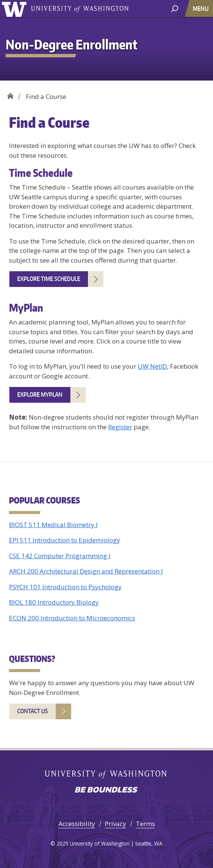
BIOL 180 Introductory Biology (54, 602)
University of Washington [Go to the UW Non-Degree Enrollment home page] (16, 8)
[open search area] (175, 8)
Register (120, 427)
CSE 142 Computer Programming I (60, 556)
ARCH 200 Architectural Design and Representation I (86, 571)
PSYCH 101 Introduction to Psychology (65, 587)
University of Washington (80, 8)
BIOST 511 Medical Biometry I (53, 525)
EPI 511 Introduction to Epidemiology (65, 540)
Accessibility (77, 824)
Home (10, 94)
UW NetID (152, 366)
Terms (145, 824)
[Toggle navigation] (201, 8)
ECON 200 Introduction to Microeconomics (72, 618)
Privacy (115, 824)
